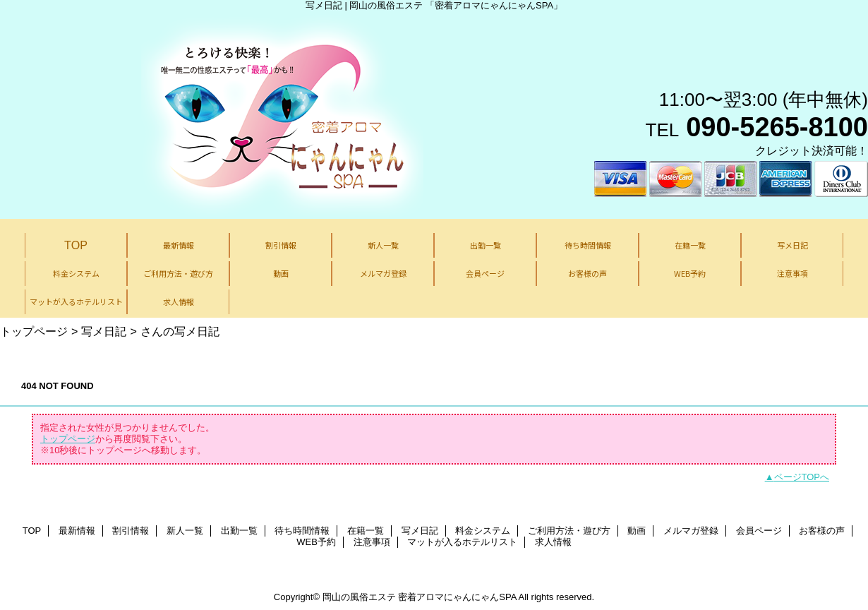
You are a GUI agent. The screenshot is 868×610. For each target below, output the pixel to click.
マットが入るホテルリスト (462, 542)
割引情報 (131, 531)
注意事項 (372, 542)
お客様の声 (822, 531)
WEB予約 (316, 542)
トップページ (34, 331)
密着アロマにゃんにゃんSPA (457, 597)
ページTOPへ (802, 477)
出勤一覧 (239, 531)
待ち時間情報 (302, 531)
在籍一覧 (366, 531)
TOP (76, 245)
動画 (637, 531)
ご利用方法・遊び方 (569, 531)
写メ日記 (104, 331)
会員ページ (759, 531)
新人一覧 (185, 531)
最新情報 (77, 531)
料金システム (483, 531)
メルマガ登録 (691, 531)
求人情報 (553, 542)
